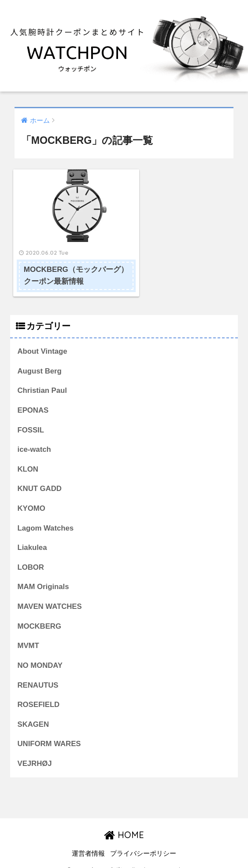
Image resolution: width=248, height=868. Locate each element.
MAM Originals (43, 575)
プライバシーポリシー (143, 842)
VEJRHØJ (35, 752)
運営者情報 (88, 842)
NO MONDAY (40, 654)
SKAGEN (33, 713)
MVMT (28, 634)
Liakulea (32, 536)
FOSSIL (31, 418)
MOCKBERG (40, 614)
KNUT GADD (40, 477)
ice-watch (34, 438)
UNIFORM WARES (49, 732)
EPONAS (33, 398)
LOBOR (31, 555)
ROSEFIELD (39, 693)
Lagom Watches (46, 516)
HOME (124, 823)
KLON (28, 457)
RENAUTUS (38, 673)
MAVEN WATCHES (50, 595)
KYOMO (31, 496)
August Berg (40, 359)
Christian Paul (43, 379)
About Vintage (43, 339)
